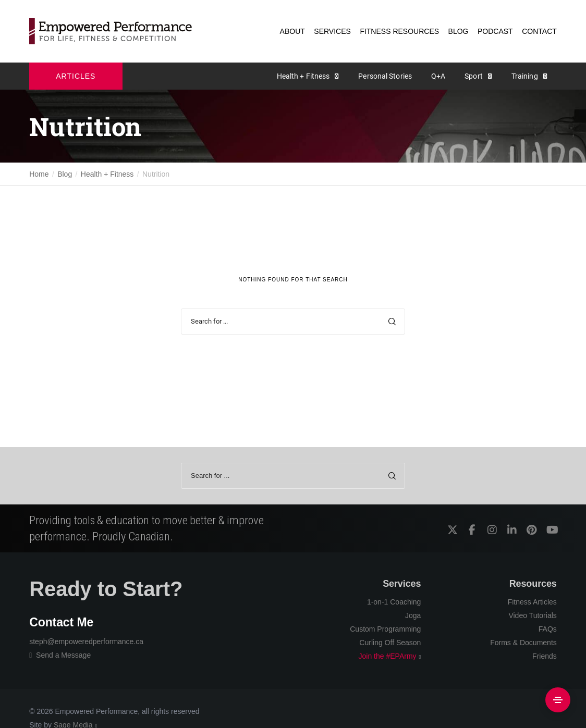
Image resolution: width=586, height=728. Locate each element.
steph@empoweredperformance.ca (86, 641)
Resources (533, 584)
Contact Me (61, 622)
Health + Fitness (303, 76)
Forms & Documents (523, 643)
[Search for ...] (293, 322)
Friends (545, 656)
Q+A (438, 76)
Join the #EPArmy (388, 656)
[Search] (392, 322)
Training (525, 76)
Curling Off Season (390, 643)
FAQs (548, 629)
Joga (413, 615)
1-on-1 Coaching (394, 602)
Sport (474, 76)
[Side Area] (558, 700)
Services (402, 584)
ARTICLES (76, 76)
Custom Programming (385, 629)
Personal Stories (385, 76)
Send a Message (60, 655)
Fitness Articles (532, 602)
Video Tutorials (532, 615)
